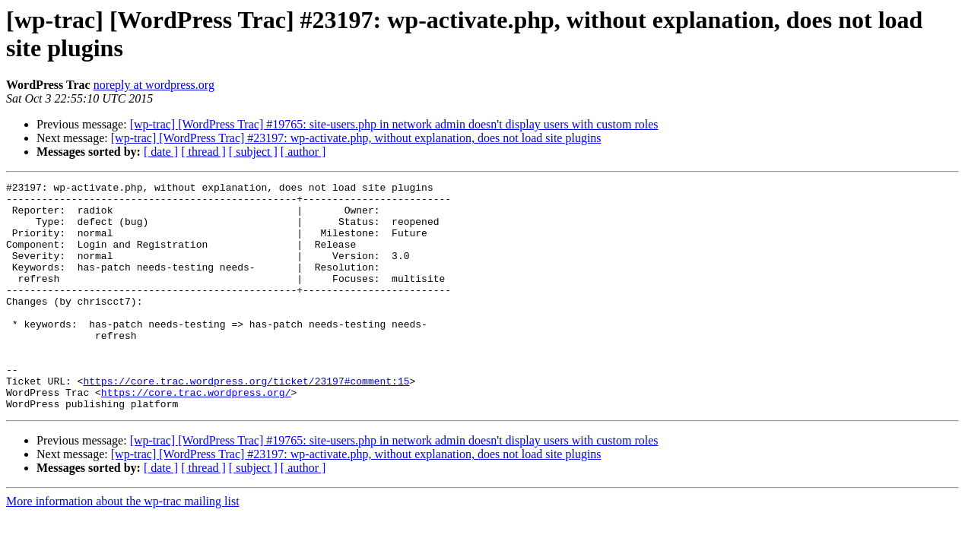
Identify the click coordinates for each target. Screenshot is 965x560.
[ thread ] (203, 152)
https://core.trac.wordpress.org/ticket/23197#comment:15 (246, 422)
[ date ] (161, 152)
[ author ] (303, 152)
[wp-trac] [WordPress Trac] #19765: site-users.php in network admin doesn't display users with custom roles (394, 124)
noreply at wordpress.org (154, 85)
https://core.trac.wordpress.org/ (196, 435)
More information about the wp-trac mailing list (123, 547)
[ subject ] (253, 152)
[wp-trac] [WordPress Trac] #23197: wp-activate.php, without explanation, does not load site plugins (356, 138)
